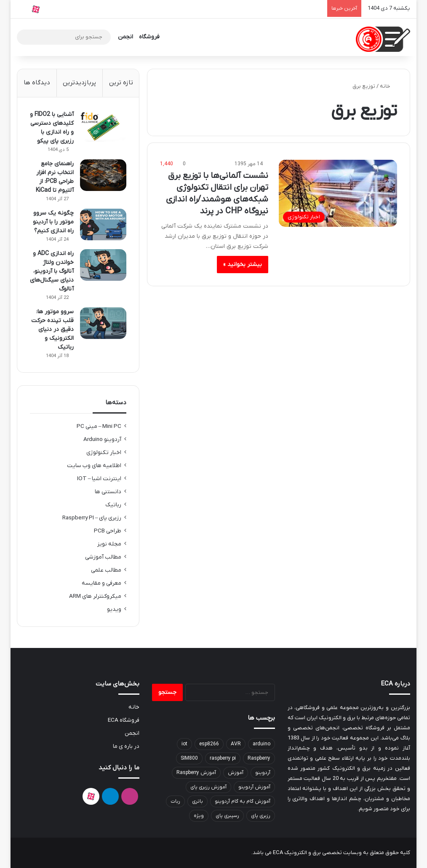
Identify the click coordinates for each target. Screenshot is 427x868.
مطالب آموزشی (103, 557)
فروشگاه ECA (124, 720)
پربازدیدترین (79, 83)
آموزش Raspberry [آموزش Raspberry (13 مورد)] (196, 773)
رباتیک (113, 505)
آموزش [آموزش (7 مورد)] (236, 773)
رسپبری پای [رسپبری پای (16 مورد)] (227, 816)
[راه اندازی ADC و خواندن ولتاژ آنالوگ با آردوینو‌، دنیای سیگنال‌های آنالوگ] (103, 265)
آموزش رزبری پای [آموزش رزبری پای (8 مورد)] (208, 787)
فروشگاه (149, 37)
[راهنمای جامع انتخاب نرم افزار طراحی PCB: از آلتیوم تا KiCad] (103, 175)
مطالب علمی (106, 570)
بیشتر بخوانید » (243, 265)
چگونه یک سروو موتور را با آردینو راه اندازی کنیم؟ (53, 222)
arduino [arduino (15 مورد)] (262, 744)
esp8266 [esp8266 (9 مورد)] (209, 744)
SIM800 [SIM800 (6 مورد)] (189, 758)
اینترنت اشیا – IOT (99, 479)
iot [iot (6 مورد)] (184, 744)
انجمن (125, 37)
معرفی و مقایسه (101, 583)
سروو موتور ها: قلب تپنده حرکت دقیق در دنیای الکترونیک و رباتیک (52, 329)
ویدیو (114, 609)
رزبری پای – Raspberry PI (92, 518)
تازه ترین (121, 83)
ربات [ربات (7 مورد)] (175, 801)
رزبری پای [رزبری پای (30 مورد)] (261, 816)
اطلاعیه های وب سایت (94, 466)
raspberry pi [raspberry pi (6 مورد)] (223, 758)
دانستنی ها (108, 492)
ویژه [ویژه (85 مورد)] (199, 816)
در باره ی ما (126, 746)
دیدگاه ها (37, 83)
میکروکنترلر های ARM (95, 596)
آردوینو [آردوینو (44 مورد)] (263, 773)
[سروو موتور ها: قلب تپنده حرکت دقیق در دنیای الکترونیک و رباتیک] (103, 323)
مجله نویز (109, 544)
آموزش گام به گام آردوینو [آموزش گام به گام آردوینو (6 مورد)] (243, 801)
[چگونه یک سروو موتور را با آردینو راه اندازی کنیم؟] (103, 224)
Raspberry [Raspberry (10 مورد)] (259, 758)
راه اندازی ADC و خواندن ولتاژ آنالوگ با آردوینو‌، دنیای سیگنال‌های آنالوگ (52, 271)
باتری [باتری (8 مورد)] (197, 801)
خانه (388, 86)
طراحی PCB (108, 531)
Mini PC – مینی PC (99, 426)
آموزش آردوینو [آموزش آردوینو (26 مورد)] (254, 787)
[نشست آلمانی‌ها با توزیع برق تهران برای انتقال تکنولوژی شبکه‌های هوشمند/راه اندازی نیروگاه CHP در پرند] (338, 193)
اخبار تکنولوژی (104, 453)
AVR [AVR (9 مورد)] (236, 744)
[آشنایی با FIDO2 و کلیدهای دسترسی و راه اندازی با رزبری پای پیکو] (103, 126)
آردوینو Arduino (102, 439)
